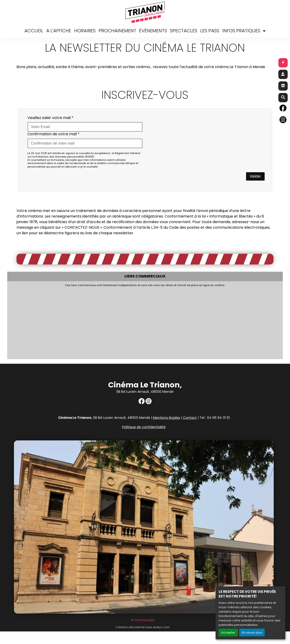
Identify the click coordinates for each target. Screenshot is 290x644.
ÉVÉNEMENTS (153, 31)
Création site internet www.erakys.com (143, 627)
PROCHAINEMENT (117, 31)
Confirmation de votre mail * (53, 134)
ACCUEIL (34, 31)
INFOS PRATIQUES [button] (242, 31)
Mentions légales (167, 418)
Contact (190, 418)
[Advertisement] (122, 322)
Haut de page (143, 620)
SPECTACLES (184, 31)
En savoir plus (252, 632)
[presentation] (183, 125)
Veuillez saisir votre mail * (50, 118)
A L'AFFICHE (59, 31)
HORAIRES (85, 31)
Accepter (228, 632)
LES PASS (210, 31)
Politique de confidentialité (144, 427)
